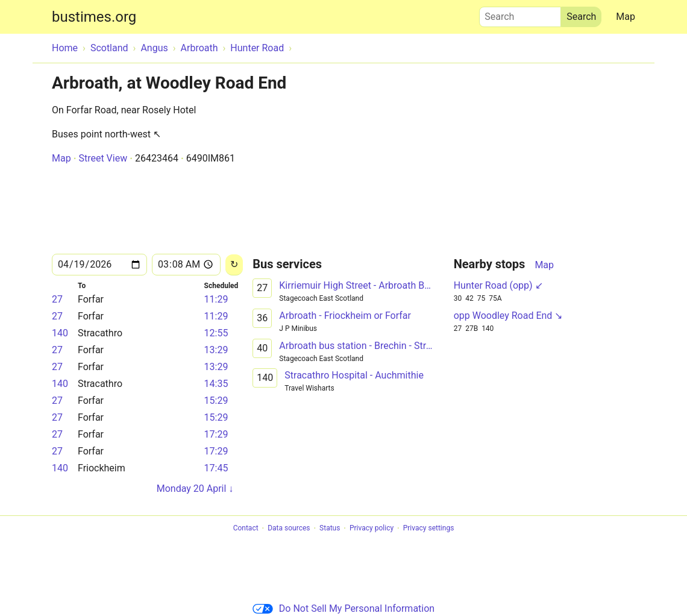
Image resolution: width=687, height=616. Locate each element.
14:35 (216, 384)
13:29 (216, 350)
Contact (246, 529)
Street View (103, 158)
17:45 (216, 468)
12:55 (216, 333)
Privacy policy (372, 529)
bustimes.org (94, 17)
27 (57, 299)
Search (520, 14)
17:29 (216, 434)
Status (330, 529)
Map (626, 17)
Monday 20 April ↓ (195, 489)
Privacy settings (429, 529)
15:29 (216, 401)
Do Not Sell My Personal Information (343, 608)
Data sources (289, 529)
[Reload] (234, 265)
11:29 (216, 299)
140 (60, 333)
